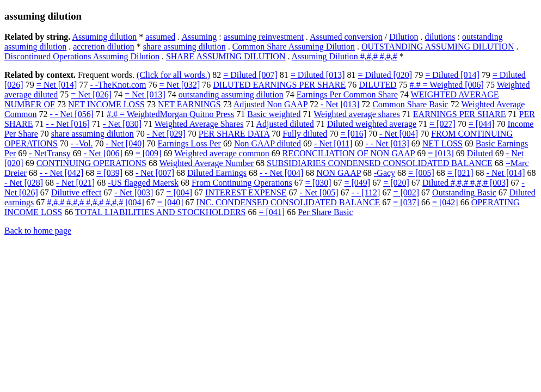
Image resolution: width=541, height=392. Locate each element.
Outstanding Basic (464, 192)
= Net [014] (57, 85)
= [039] (109, 173)
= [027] (442, 124)
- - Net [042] (62, 173)
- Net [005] (319, 192)
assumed (160, 37)
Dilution (404, 37)
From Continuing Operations (242, 183)
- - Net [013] (387, 143)
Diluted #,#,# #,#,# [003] (466, 183)
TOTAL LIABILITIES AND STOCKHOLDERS (161, 212)
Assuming (199, 37)
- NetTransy (50, 153)
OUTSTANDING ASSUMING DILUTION (438, 47)
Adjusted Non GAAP (270, 104)
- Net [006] (103, 153)
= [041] (272, 212)
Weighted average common (222, 153)
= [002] (406, 192)
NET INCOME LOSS (106, 104)
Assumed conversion (346, 37)
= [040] (170, 202)
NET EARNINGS (189, 104)
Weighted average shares (357, 114)
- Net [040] (125, 143)
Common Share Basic (410, 104)
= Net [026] (91, 94)
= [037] (406, 202)
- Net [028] (24, 183)
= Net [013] (145, 94)
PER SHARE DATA (234, 134)
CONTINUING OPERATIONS (91, 163)
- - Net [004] (281, 173)
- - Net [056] (72, 114)
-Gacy (385, 173)
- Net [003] (134, 192)
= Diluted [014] (452, 75)
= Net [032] (180, 85)
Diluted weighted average (372, 124)
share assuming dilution (185, 47)
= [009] (149, 153)
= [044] (482, 124)
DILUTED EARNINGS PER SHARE (279, 85)
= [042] (445, 202)
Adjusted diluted (285, 124)
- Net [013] (340, 104)
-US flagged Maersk (143, 183)
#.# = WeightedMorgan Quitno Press (170, 114)
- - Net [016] (67, 124)
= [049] (358, 183)
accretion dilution (103, 47)
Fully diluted (305, 134)
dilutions (440, 37)
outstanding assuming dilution (231, 94)
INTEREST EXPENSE (246, 192)
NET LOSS (442, 143)
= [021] (460, 173)
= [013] (441, 153)
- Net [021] (75, 183)
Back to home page (38, 231)
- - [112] (366, 192)
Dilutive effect (76, 192)
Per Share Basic (325, 212)
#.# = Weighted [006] (447, 85)
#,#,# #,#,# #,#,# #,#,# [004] (96, 202)
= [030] (318, 183)
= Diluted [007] (250, 75)
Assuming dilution (104, 37)
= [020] (396, 183)
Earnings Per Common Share (347, 94)
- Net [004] (399, 134)
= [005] (421, 173)
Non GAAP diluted (268, 143)
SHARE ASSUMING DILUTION (226, 56)
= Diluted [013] (318, 75)
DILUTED (377, 85)
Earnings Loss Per (189, 143)
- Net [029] (166, 134)
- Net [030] (122, 124)
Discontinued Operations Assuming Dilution (82, 56)
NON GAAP (339, 173)
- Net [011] (333, 143)
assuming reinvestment (264, 37)
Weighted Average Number (207, 163)
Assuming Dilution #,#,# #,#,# (345, 56)
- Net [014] (505, 173)
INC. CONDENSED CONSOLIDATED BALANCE (288, 202)
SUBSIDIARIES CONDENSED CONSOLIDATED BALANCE (380, 163)
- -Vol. (82, 143)
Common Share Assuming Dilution (294, 47)
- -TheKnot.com (118, 85)
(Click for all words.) (173, 75)
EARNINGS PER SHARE (460, 114)
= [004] (179, 192)
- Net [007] (155, 173)
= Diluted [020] (385, 75)
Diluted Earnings (217, 173)
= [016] (353, 134)
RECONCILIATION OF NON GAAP (349, 153)
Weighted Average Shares (199, 124)
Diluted (480, 153)
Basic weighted (274, 114)
